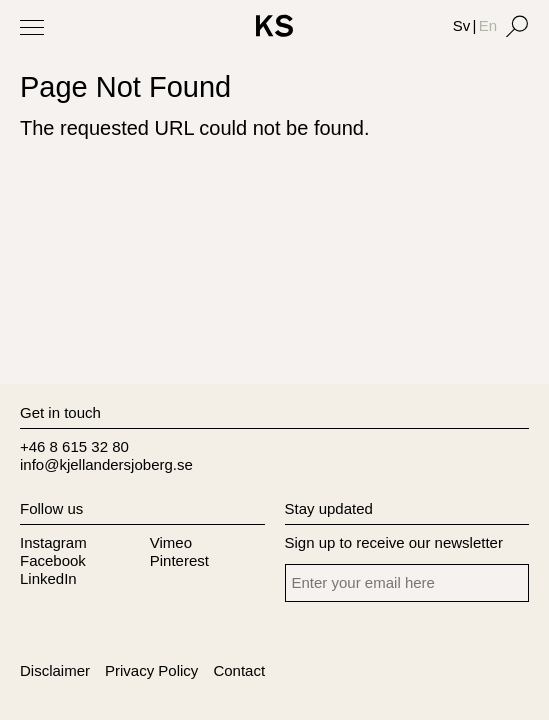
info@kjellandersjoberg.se (106, 464)
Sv (462, 25)
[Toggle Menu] (32, 27)
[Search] (517, 26)
